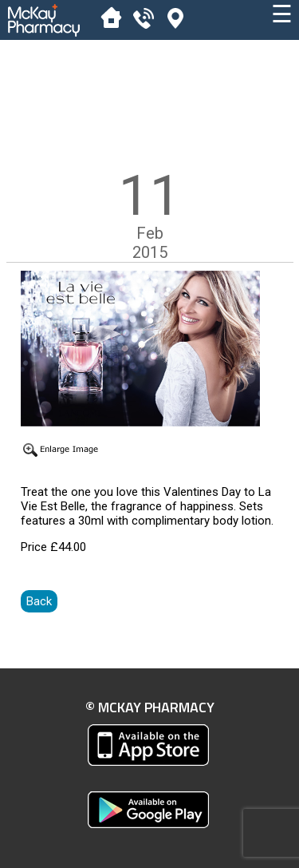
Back (39, 601)
